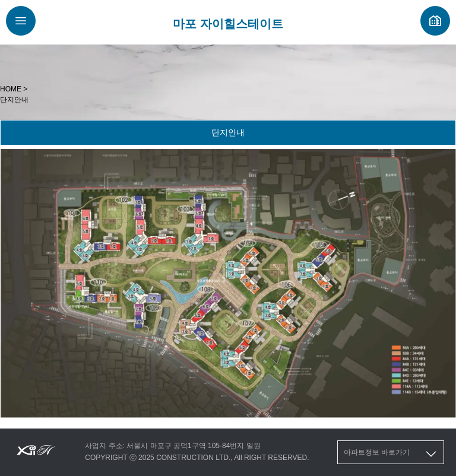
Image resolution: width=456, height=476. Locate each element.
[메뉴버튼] (21, 21)
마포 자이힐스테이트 (228, 24)
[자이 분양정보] (435, 21)
